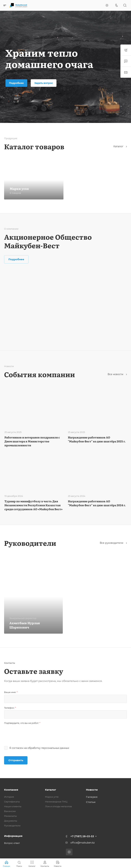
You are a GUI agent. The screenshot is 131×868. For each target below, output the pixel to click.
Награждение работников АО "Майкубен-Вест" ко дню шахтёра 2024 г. (97, 503)
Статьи (91, 802)
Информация (13, 836)
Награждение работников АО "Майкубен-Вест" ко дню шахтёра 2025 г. (97, 439)
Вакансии (10, 811)
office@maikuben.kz (83, 843)
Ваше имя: (11, 692)
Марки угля (52, 797)
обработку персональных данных (48, 748)
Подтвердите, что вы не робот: (22, 723)
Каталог (120, 146)
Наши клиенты (13, 806)
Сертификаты (12, 802)
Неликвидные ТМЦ (56, 802)
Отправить (16, 760)
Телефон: (10, 708)
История (9, 797)
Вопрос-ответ (12, 843)
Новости (92, 790)
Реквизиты (10, 816)
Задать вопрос (44, 83)
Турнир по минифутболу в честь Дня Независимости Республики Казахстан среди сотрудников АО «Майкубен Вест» (34, 505)
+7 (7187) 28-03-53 (82, 836)
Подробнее (16, 83)
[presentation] (30, 732)
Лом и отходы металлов (58, 806)
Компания (11, 790)
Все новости (117, 374)
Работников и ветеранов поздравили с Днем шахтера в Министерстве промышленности (32, 441)
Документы (11, 821)
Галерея (92, 797)
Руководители (12, 826)
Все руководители (113, 543)
